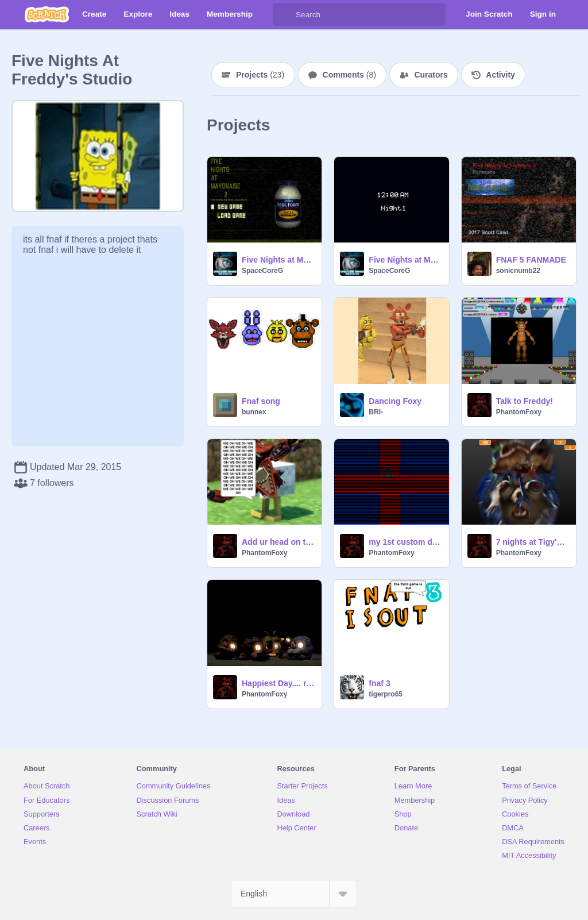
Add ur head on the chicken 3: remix (278, 542)
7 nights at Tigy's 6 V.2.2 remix (533, 542)
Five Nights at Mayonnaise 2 (278, 260)
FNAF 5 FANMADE (531, 260)
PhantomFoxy (519, 412)
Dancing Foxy (395, 401)
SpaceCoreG (262, 271)
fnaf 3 (379, 683)
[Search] (284, 14)
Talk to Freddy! (525, 401)
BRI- (376, 412)
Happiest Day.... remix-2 (278, 683)
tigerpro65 (386, 694)
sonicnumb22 (518, 271)
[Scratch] (47, 14)
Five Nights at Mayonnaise (405, 260)
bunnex (254, 412)
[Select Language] (294, 894)
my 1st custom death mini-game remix (405, 542)
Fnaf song (261, 401)
